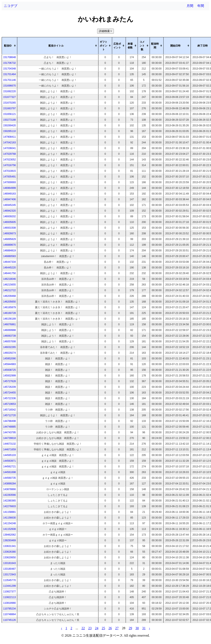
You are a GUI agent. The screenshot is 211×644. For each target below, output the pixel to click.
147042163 (9, 143)
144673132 (9, 444)
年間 (201, 6)
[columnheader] (10, 46)
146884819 (9, 251)
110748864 (9, 614)
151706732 (9, 63)
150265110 (9, 131)
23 (90, 628)
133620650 (9, 557)
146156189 (9, 319)
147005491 (9, 177)
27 (117, 628)
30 (137, 628)
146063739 (9, 336)
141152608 (9, 529)
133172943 (9, 575)
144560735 (9, 478)
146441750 (9, 273)
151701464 (9, 74)
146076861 (9, 324)
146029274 (9, 353)
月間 (190, 6)
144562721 (9, 467)
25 (103, 628)
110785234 (9, 609)
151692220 (9, 91)
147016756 (9, 165)
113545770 (9, 580)
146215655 (9, 285)
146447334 (9, 262)
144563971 (9, 461)
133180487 (9, 569)
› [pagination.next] (150, 628)
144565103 (9, 455)
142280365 (9, 501)
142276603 (9, 506)
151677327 (9, 97)
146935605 (9, 222)
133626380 (9, 552)
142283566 (9, 495)
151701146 (9, 80)
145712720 (9, 415)
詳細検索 (106, 31)
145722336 (9, 398)
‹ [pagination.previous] (61, 628)
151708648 (9, 57)
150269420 (9, 125)
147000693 (9, 182)
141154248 (9, 523)
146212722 (9, 290)
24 (97, 628)
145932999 (9, 376)
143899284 (9, 484)
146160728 (9, 313)
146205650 (9, 302)
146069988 (9, 330)
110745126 (9, 620)
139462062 (9, 535)
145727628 (9, 381)
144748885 (9, 427)
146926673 (9, 233)
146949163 (9, 194)
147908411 (9, 137)
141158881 (9, 512)
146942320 (9, 211)
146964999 (9, 188)
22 (83, 628)
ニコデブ (11, 6)
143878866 (9, 489)
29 (130, 628)
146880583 (9, 256)
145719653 (9, 404)
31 (144, 628)
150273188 (9, 120)
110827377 (9, 592)
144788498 (9, 421)
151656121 (9, 114)
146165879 (9, 307)
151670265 (9, 103)
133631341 (9, 546)
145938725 (9, 370)
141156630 (9, 518)
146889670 (9, 245)
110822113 (9, 597)
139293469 (9, 540)
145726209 (9, 387)
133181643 (9, 563)
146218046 (9, 279)
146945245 (9, 205)
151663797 (9, 108)
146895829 (9, 239)
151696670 (9, 86)
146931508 (9, 228)
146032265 (9, 347)
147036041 (9, 148)
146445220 (9, 268)
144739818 (9, 438)
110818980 (9, 603)
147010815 (9, 171)
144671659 (9, 449)
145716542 (9, 410)
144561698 (9, 472)
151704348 (9, 69)
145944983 (9, 364)
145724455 (9, 393)
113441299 (9, 586)
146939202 (9, 216)
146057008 (9, 341)
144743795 (9, 432)
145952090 (9, 359)
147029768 (9, 154)
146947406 (9, 199)
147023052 (9, 160)
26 (110, 628)
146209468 (9, 296)
